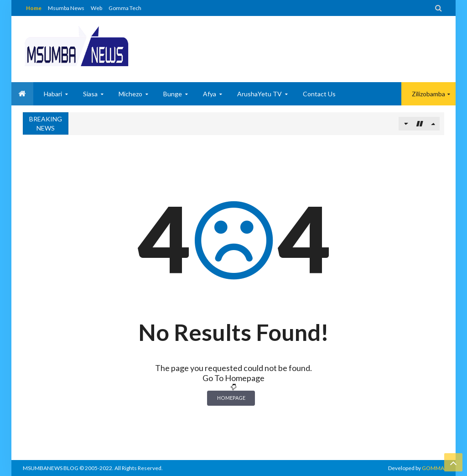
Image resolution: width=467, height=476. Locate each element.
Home (34, 8)
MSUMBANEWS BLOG (51, 468)
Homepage (231, 398)
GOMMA (433, 468)
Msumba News (66, 8)
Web (96, 8)
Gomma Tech (125, 8)
